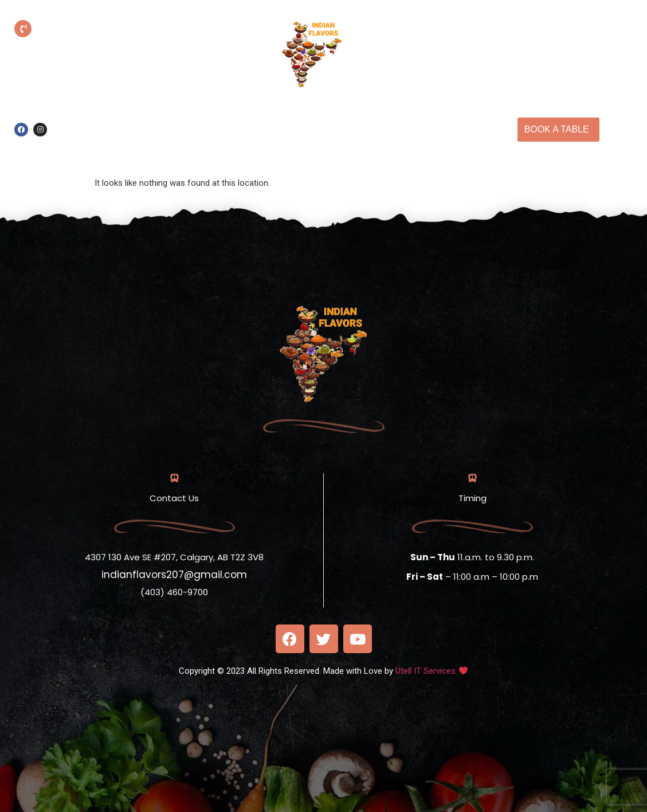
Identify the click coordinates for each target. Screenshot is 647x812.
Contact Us (339, 143)
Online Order (259, 116)
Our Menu (425, 116)
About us (367, 116)
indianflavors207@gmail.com (174, 575)
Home (318, 116)
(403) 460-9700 (99, 46)
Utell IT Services (426, 671)
